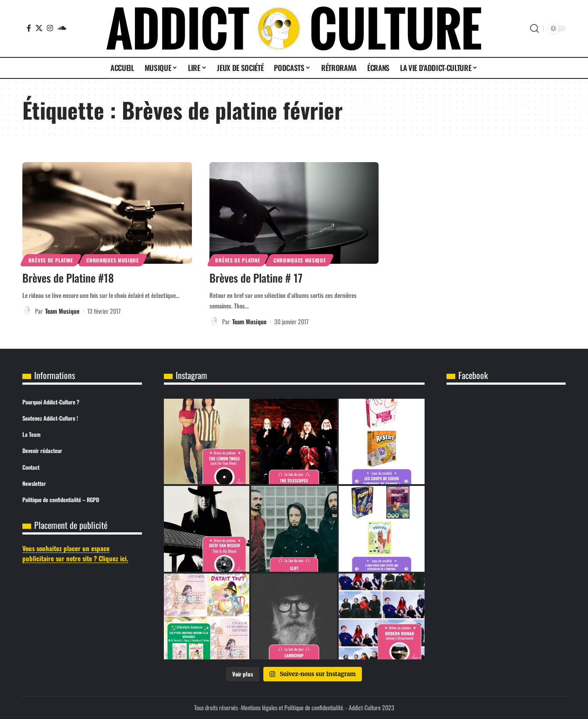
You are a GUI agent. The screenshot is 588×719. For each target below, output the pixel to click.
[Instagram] (50, 28)
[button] (535, 28)
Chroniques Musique (113, 260)
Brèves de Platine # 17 (256, 278)
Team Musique (62, 311)
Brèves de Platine (51, 260)
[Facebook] (29, 28)
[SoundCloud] (62, 28)
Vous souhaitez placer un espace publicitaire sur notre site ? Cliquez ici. (75, 553)
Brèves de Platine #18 (68, 278)
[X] (39, 28)
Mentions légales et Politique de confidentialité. (293, 707)
